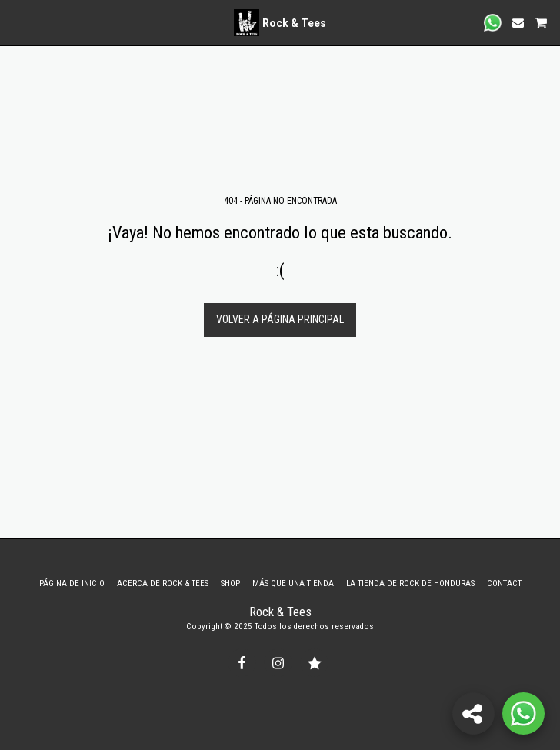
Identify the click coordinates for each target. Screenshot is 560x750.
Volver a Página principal (280, 319)
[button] (17, 22)
